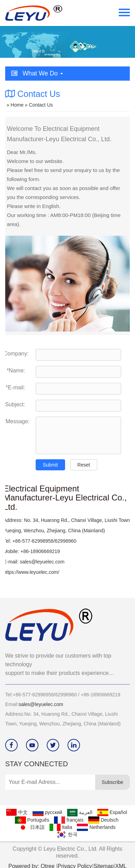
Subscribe (112, 782)
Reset (84, 465)
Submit (51, 465)
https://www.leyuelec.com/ (31, 572)
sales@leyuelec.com (42, 562)
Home (17, 105)
